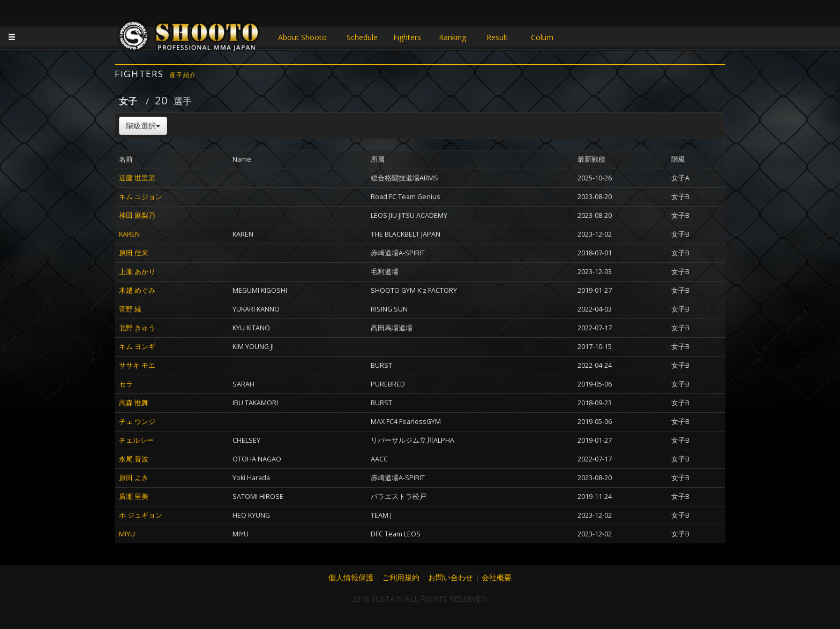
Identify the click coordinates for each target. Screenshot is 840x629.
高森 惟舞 (134, 403)
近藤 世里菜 (137, 178)
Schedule (362, 37)
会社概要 (497, 577)
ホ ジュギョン (141, 515)
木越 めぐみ (137, 290)
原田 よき (134, 478)
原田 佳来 (134, 253)
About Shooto (302, 37)
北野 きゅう (137, 328)
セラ (126, 384)
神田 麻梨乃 (137, 215)
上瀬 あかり (137, 272)
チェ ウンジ (137, 422)
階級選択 (143, 126)
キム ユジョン (141, 197)
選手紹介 (183, 75)
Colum (542, 37)
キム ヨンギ (137, 347)
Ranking (452, 37)
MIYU (127, 534)
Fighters (407, 37)
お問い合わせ (451, 577)
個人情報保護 (351, 577)
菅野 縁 (130, 309)
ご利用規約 (401, 577)
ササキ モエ (137, 365)
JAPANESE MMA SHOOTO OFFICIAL (190, 39)
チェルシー (136, 440)
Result (497, 37)
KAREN (129, 234)
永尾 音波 (134, 459)
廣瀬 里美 (134, 497)
